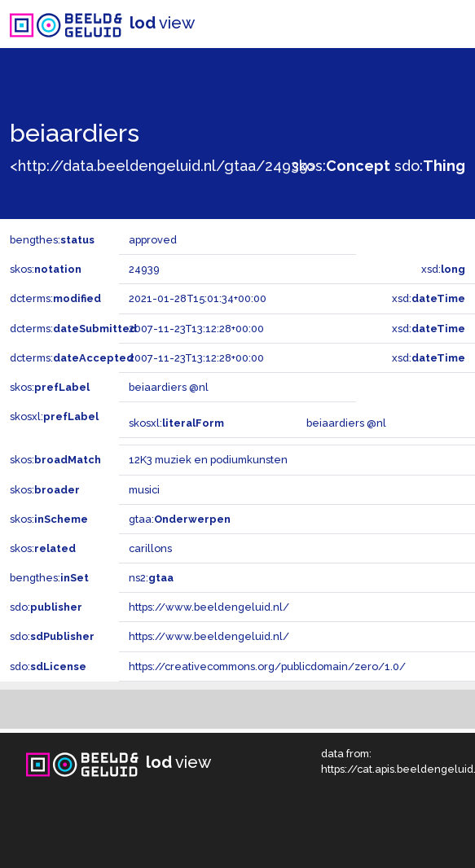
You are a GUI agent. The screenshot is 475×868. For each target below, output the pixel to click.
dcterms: (55, 298)
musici (144, 490)
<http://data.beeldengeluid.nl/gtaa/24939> (163, 166)
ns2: (151, 578)
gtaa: (180, 519)
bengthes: (52, 240)
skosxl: (54, 416)
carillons (150, 548)
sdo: (430, 166)
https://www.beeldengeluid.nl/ (209, 607)
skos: (341, 166)
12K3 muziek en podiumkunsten (208, 460)
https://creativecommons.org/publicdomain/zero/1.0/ (267, 666)
